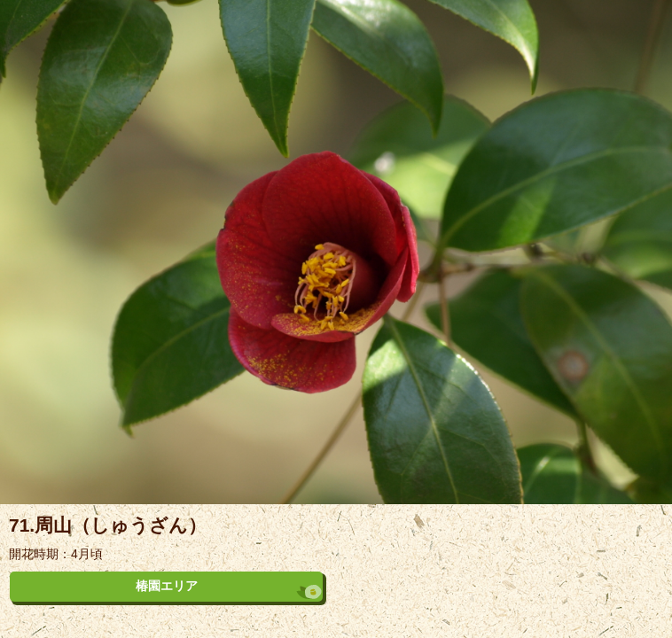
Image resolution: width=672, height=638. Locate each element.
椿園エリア (167, 586)
